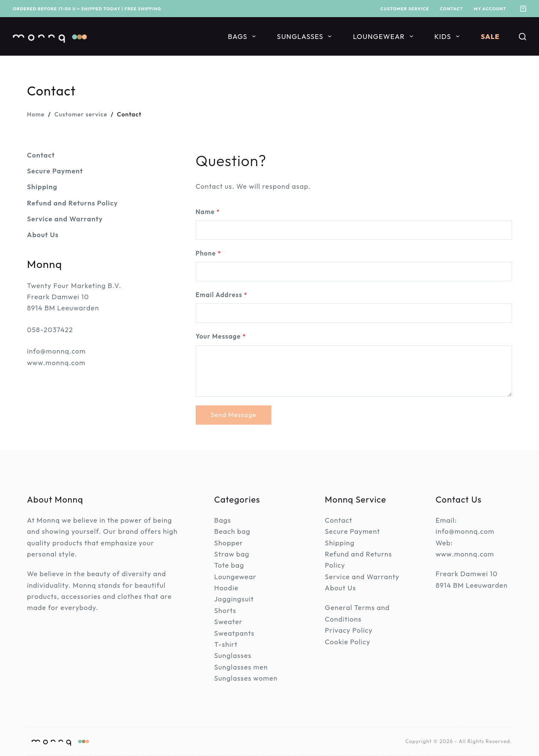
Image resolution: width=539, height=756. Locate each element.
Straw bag (232, 554)
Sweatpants (234, 633)
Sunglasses (306, 36)
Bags (243, 36)
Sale (490, 36)
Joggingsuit (234, 599)
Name (208, 212)
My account (490, 9)
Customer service (405, 9)
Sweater (228, 622)
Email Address (222, 295)
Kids (449, 36)
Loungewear (384, 36)
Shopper (229, 543)
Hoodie (226, 588)
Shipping (340, 543)
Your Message (221, 336)
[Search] (523, 37)
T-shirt (226, 644)
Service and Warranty (362, 577)
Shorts (225, 610)
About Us (341, 588)
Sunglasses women (246, 678)
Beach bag (232, 531)
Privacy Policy (349, 630)
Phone (208, 253)
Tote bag (229, 565)
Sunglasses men (241, 667)
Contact (451, 9)
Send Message (234, 415)
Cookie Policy (348, 642)
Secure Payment (353, 531)
